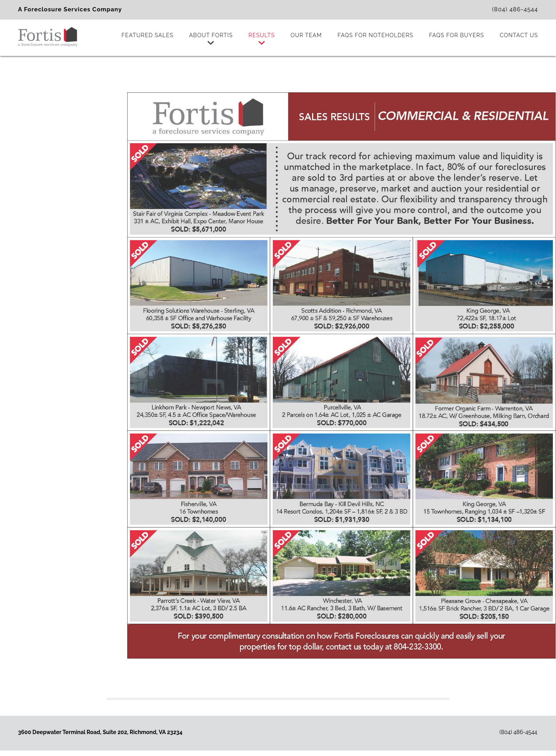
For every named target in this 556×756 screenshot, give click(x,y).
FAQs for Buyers (457, 35)
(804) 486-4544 (515, 9)
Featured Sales (147, 35)
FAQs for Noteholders (375, 35)
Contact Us (519, 35)
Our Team (306, 35)
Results (262, 40)
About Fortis (211, 40)
